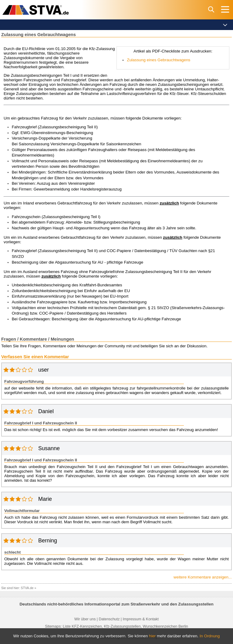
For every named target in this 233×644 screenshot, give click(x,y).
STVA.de (27, 588)
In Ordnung (210, 636)
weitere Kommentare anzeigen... (203, 577)
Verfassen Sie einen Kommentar (35, 357)
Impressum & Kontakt (140, 619)
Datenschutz (109, 619)
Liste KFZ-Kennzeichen (82, 626)
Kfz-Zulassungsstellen (122, 626)
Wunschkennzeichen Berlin (165, 626)
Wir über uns (85, 619)
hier (152, 636)
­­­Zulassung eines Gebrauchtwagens (159, 60)
